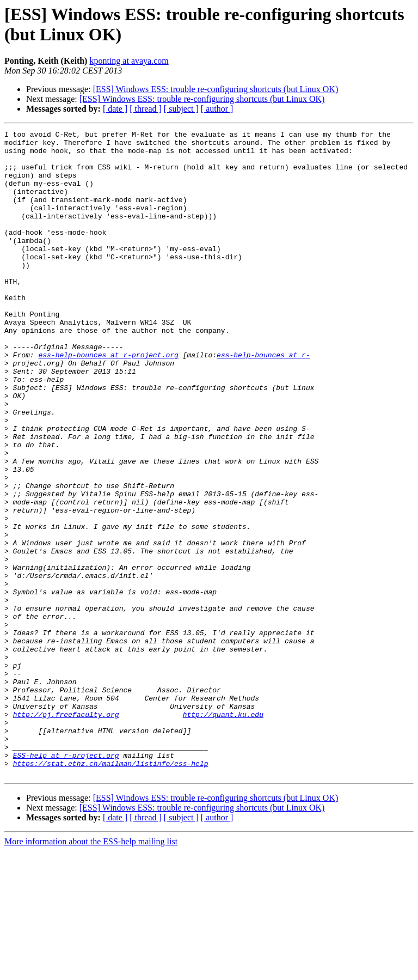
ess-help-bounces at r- (263, 400)
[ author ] (217, 109)
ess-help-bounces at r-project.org (108, 400)
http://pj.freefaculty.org (66, 832)
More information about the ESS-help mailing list (91, 970)
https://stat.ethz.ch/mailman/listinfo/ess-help (111, 891)
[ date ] (115, 109)
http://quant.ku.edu (223, 832)
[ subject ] (181, 109)
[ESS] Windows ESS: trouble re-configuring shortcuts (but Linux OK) (216, 89)
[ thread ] (146, 109)
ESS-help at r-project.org (66, 881)
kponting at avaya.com (129, 61)
